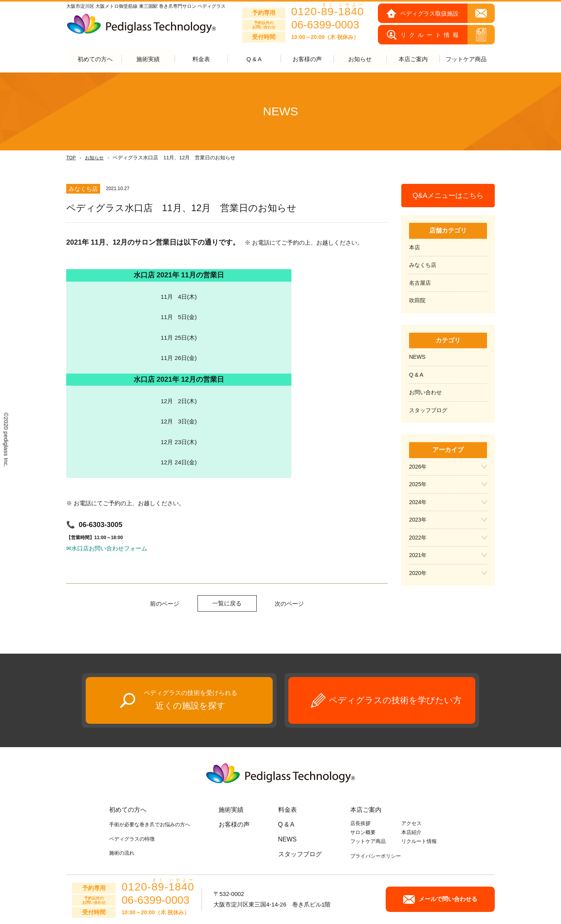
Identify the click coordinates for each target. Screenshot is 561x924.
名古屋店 (420, 283)
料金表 (201, 59)
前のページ (165, 604)
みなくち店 (423, 265)
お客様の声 (307, 59)
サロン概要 (363, 833)
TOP (71, 158)
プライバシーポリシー (376, 856)
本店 (415, 248)
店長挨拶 (360, 824)
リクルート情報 (419, 842)
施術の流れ (122, 853)
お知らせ (94, 158)
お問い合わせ (425, 393)
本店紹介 (411, 833)
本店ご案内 (366, 810)
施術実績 (231, 810)
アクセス (411, 824)
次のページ (289, 604)
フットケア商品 (466, 59)
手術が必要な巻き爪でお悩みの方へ (150, 825)
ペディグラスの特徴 (132, 839)
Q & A (254, 59)
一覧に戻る (227, 604)
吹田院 (417, 301)
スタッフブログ (428, 411)
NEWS (417, 357)
